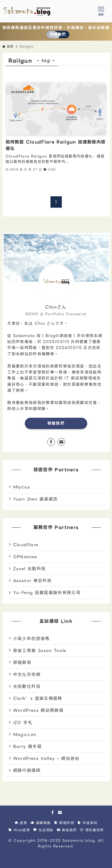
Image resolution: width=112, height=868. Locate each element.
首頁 (21, 823)
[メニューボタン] (101, 11)
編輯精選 (40, 823)
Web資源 (19, 830)
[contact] (61, 442)
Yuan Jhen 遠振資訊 (36, 499)
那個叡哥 (22, 662)
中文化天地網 (27, 674)
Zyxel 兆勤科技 (30, 569)
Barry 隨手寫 (27, 746)
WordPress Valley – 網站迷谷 (46, 758)
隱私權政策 (92, 830)
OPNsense (25, 557)
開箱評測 (64, 823)
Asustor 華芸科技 (32, 581)
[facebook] (51, 442)
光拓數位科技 (27, 686)
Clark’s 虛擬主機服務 (38, 698)
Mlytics (22, 487)
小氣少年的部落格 (32, 639)
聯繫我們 (56, 423)
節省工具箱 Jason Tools (40, 650)
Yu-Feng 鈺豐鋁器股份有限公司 (47, 593)
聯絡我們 (58, 34)
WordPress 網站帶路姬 (38, 710)
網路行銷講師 (27, 770)
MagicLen (25, 734)
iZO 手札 (23, 722)
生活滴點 (43, 830)
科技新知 (87, 823)
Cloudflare (26, 545)
